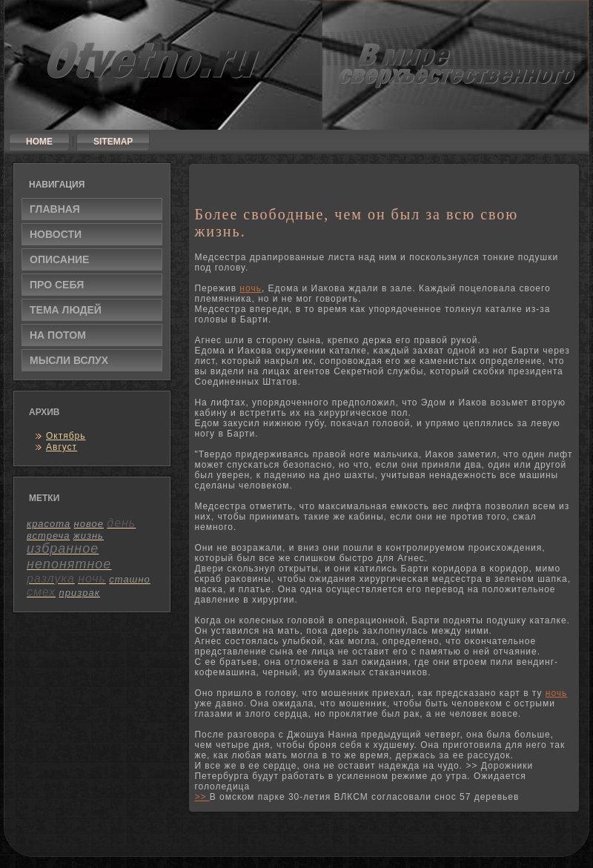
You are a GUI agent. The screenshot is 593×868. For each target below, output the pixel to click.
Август (62, 447)
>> (202, 797)
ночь (251, 288)
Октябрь (66, 436)
